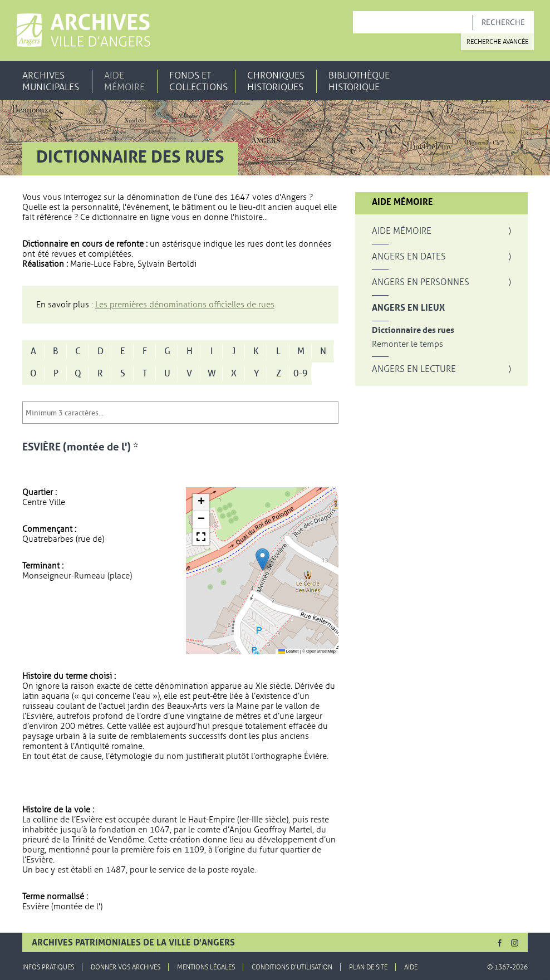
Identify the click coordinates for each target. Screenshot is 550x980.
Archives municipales (51, 81)
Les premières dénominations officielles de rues (185, 305)
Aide (411, 967)
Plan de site (368, 967)
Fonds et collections (198, 81)
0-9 (301, 374)
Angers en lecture (414, 369)
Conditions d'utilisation (292, 967)
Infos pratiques (48, 967)
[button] (262, 559)
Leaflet (289, 651)
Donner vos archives (126, 967)
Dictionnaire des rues (413, 330)
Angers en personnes (421, 282)
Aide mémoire (124, 81)
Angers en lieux (408, 308)
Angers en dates (409, 257)
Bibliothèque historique (359, 81)
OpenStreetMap (321, 651)
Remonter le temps (407, 344)
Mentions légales (206, 967)
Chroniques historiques (276, 81)
